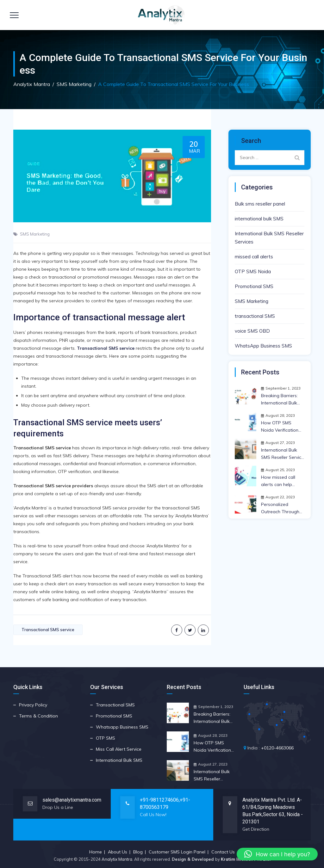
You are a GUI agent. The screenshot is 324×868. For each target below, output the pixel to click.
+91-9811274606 (159, 800)
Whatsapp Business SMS (122, 727)
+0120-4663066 (277, 748)
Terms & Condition (38, 716)
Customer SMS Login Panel (177, 852)
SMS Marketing (35, 234)
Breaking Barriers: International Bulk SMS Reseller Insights (279, 400)
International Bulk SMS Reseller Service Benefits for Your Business (282, 454)
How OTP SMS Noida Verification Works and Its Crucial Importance (281, 427)
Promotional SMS (254, 286)
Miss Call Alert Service (119, 749)
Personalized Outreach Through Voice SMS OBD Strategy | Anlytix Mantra (280, 508)
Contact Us (223, 852)
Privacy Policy (33, 705)
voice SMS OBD (252, 331)
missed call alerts (254, 257)
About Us (118, 852)
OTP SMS (106, 738)
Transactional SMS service (48, 630)
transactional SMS (255, 316)
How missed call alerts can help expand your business (278, 481)
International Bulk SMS (119, 760)
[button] (277, 854)
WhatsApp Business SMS (263, 346)
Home (96, 852)
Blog (138, 852)
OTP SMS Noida (253, 271)
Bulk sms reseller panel (260, 204)
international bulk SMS (259, 219)
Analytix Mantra (117, 859)
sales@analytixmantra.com (72, 800)
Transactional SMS (115, 705)
